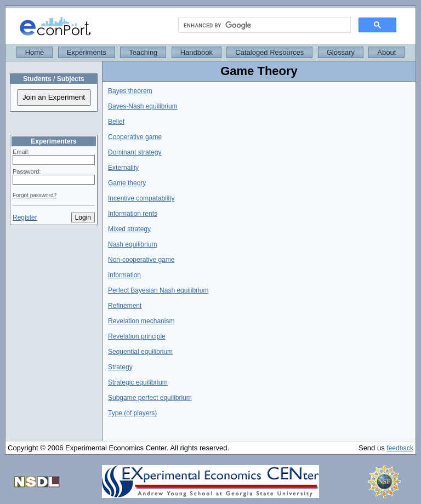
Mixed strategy (129, 229)
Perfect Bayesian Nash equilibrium (158, 290)
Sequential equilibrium (140, 352)
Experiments (87, 52)
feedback (400, 448)
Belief (116, 122)
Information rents (133, 214)
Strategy (120, 367)
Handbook (197, 52)
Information (124, 275)
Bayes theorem (130, 91)
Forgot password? (35, 195)
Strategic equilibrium (138, 382)
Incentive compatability (141, 198)
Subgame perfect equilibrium (150, 398)
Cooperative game (135, 137)
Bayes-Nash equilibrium (143, 106)
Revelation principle (137, 336)
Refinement (125, 306)
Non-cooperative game (141, 260)
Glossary (341, 52)
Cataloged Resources (269, 52)
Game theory (127, 183)
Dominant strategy (135, 152)
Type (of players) (132, 413)
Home (35, 52)
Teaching (143, 52)
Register (25, 217)
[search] (263, 25)
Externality (123, 168)
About (386, 52)
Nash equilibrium (132, 244)
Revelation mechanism (141, 321)
